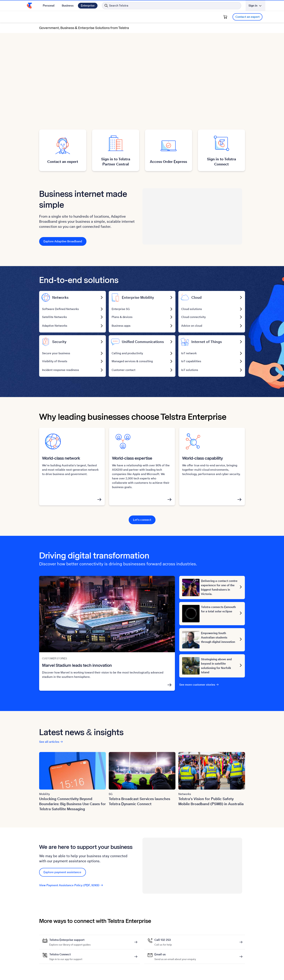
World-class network (61, 459)
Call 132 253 (163, 941)
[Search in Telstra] (172, 6)
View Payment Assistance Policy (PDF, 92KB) (71, 886)
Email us (175, 956)
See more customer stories (199, 686)
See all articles (51, 743)
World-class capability (203, 459)
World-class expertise (132, 459)
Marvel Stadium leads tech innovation (77, 666)
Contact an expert (247, 17)
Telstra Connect (66, 956)
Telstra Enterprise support (70, 941)
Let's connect (142, 521)
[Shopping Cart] (225, 17)
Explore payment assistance (63, 873)
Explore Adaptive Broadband (63, 241)
